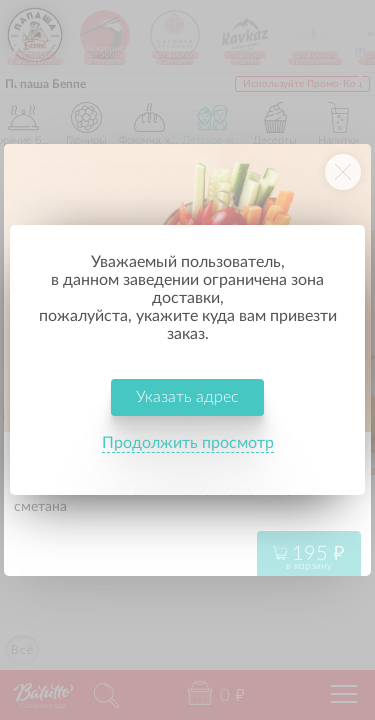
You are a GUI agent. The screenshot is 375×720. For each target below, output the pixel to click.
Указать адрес (187, 397)
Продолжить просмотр (188, 443)
